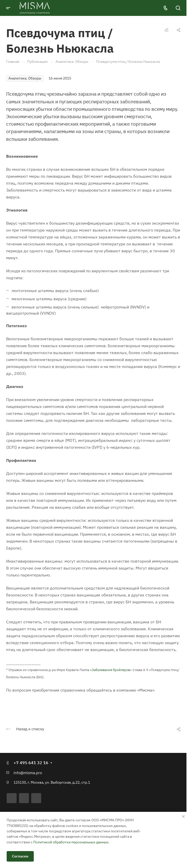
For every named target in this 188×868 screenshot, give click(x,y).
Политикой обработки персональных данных (71, 842)
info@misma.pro (28, 773)
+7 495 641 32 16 (31, 763)
